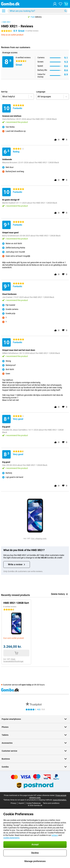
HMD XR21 (7, 22)
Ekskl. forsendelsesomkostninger (13, 660)
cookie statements (11, 838)
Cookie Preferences (33, 803)
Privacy (13, 803)
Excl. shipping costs (39, 539)
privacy (55, 835)
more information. (60, 800)
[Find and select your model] (38, 11)
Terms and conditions (51, 803)
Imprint (21, 803)
